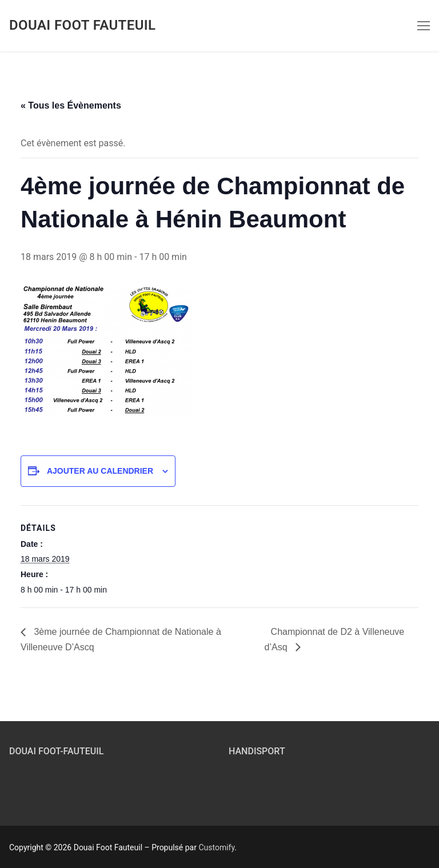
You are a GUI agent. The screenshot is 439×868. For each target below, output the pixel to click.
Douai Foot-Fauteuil (56, 751)
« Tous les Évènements (71, 105)
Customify (216, 847)
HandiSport (257, 751)
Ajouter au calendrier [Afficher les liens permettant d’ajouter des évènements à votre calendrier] (100, 471)
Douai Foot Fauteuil (83, 25)
